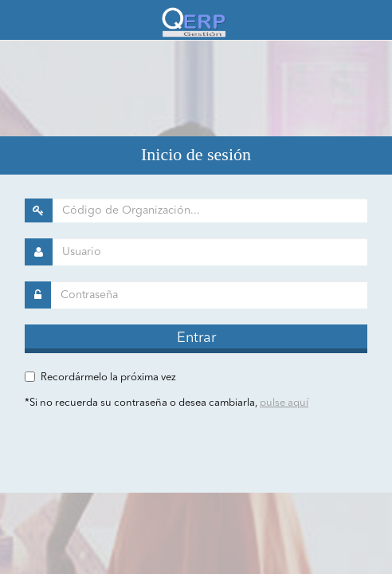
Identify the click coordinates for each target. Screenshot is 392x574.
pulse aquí (284, 403)
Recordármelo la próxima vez (108, 377)
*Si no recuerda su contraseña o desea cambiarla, (167, 403)
